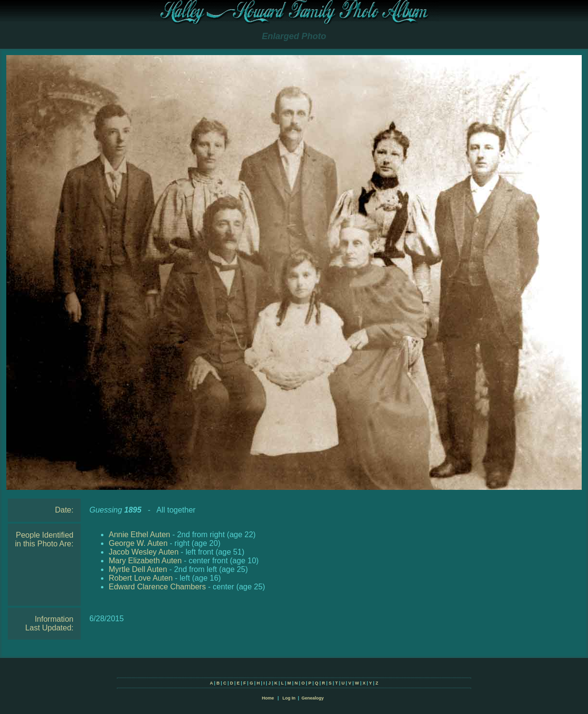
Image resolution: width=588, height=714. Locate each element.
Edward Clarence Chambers (157, 587)
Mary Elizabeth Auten (145, 561)
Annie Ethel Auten (139, 535)
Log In (289, 698)
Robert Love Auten (141, 578)
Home (268, 698)
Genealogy (313, 698)
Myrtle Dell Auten (138, 569)
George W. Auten (138, 543)
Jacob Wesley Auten (144, 552)
